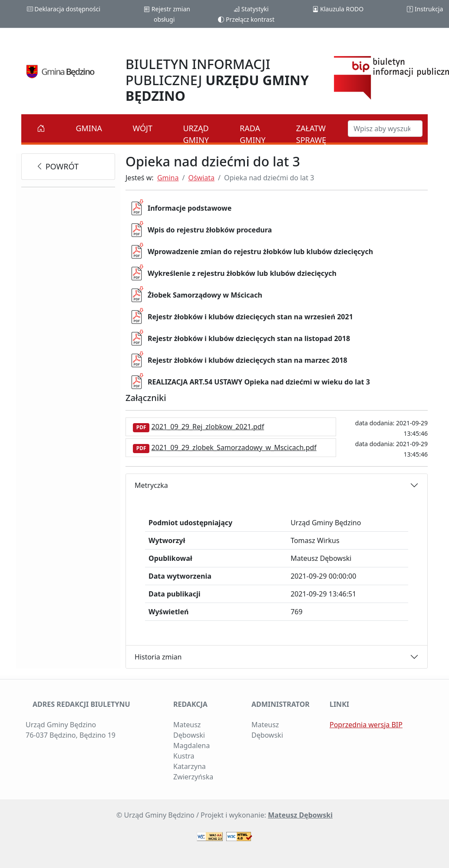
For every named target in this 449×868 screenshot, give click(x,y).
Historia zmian (158, 657)
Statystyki (251, 9)
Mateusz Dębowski (300, 815)
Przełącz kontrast (246, 19)
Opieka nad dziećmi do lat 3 (269, 178)
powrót (57, 166)
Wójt (143, 128)
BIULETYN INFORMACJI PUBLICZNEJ (217, 80)
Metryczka (151, 485)
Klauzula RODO (338, 9)
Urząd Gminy (196, 134)
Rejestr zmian (167, 9)
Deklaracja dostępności (64, 9)
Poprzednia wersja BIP (366, 725)
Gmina (89, 128)
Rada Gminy (253, 134)
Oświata (201, 178)
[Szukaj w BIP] (385, 129)
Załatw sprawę (311, 134)
